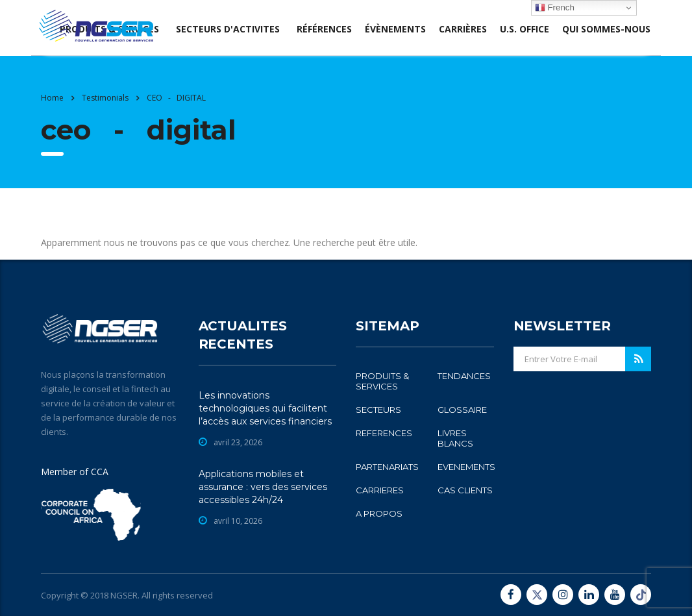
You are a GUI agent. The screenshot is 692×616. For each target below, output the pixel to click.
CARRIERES (380, 490)
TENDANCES (464, 376)
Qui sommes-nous (606, 29)
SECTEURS (378, 410)
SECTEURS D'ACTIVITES (228, 29)
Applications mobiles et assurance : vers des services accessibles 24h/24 (263, 487)
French (555, 8)
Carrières (463, 29)
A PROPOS (379, 513)
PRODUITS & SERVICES (382, 381)
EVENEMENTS (466, 467)
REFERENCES (384, 433)
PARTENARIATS (387, 467)
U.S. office (525, 29)
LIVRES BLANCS (455, 438)
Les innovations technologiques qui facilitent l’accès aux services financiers (265, 408)
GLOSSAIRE (462, 410)
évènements (395, 29)
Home (52, 98)
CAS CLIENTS (465, 490)
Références (324, 29)
